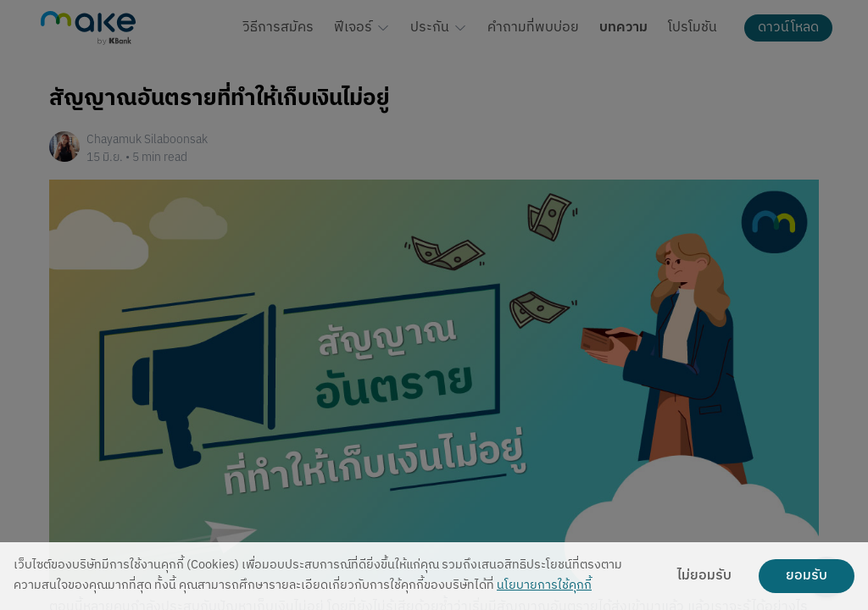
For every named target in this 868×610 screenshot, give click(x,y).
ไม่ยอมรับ (704, 576)
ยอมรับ (807, 576)
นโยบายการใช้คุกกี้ (544, 586)
